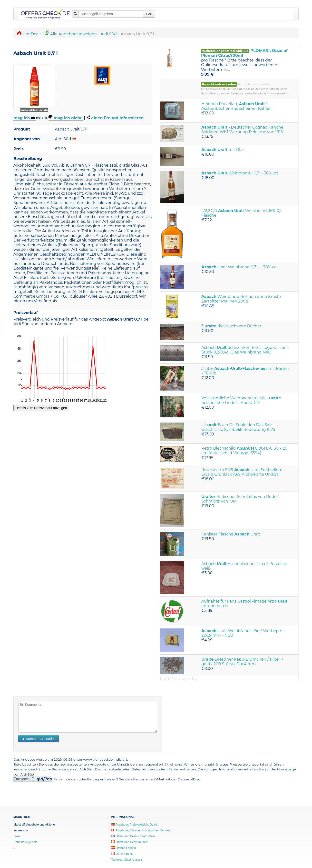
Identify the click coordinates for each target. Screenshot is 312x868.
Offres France (122, 854)
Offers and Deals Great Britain (133, 836)
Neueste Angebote (25, 842)
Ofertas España (123, 848)
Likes (17, 836)
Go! (149, 14)
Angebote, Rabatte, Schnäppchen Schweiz (141, 830)
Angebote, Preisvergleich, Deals (134, 825)
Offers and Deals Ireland (129, 842)
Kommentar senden (39, 739)
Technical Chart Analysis (127, 860)
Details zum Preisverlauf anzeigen (41, 408)
